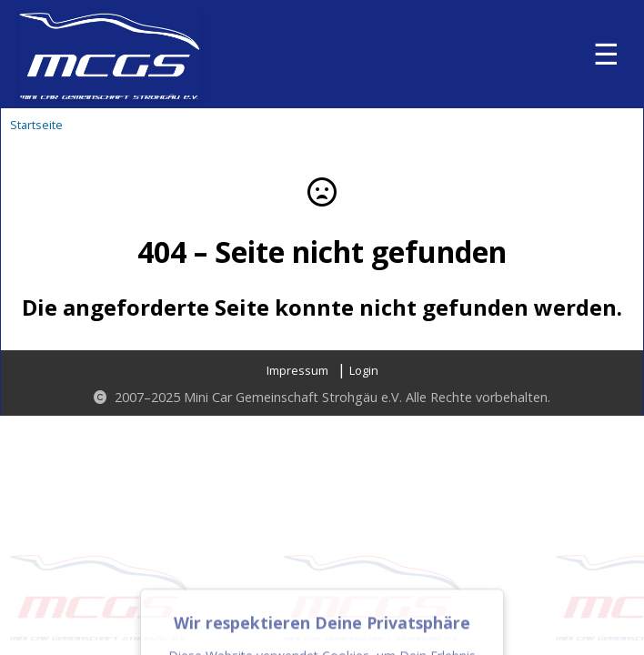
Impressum (297, 370)
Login (364, 370)
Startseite (36, 125)
